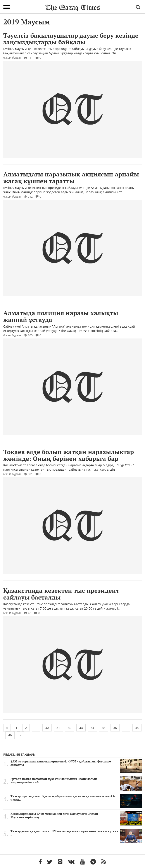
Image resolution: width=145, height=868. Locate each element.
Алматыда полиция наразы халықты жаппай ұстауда (61, 316)
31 (58, 728)
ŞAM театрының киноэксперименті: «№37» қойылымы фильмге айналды (76, 763)
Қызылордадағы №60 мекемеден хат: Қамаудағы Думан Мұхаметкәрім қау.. (76, 815)
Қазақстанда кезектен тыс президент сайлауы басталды (61, 594)
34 (92, 728)
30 (47, 728)
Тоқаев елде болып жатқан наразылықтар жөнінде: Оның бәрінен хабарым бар (69, 455)
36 (115, 728)
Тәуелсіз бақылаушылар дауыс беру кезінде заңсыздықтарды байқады (71, 39)
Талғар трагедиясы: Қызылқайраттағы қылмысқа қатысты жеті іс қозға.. (76, 798)
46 (10, 735)
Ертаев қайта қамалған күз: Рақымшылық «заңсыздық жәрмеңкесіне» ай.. (76, 781)
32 (70, 728)
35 (104, 728)
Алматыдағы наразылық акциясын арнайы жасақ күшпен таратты (71, 178)
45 (137, 728)
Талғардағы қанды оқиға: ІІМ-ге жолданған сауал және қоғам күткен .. (76, 833)
